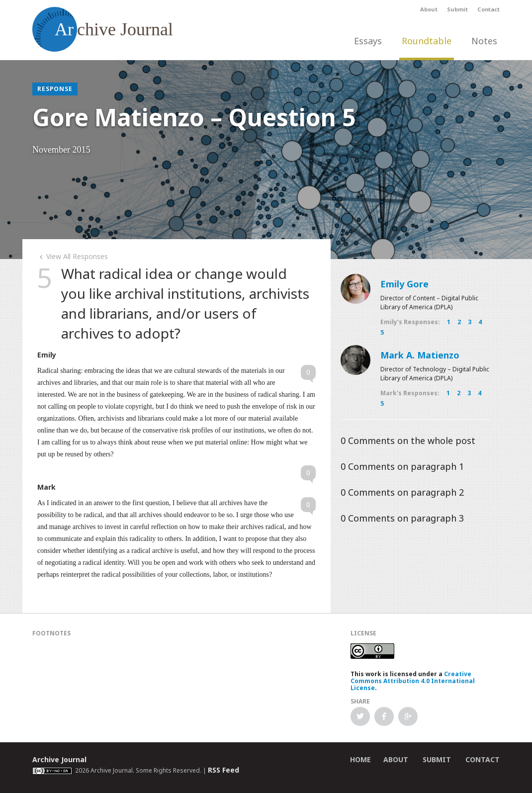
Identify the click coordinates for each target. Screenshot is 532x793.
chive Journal (103, 29)
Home (360, 759)
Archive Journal (59, 759)
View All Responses (73, 256)
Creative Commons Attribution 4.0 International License (413, 681)
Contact (488, 9)
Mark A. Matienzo (420, 355)
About (429, 9)
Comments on (408, 441)
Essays (368, 41)
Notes (484, 41)
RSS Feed (223, 770)
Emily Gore (404, 284)
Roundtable (427, 41)
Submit (457, 9)
